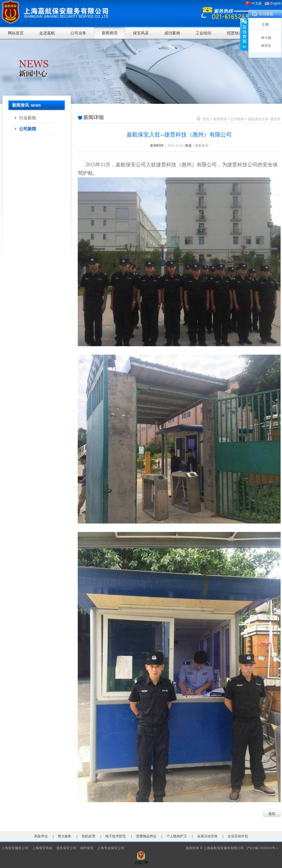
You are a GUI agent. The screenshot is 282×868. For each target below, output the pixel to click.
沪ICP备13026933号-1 (263, 848)
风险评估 (41, 836)
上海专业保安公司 (111, 848)
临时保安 (87, 848)
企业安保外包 (238, 836)
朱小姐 (266, 38)
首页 (206, 119)
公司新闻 (28, 129)
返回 (272, 814)
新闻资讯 (110, 33)
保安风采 (141, 33)
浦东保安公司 (66, 848)
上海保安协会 (42, 848)
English (276, 3)
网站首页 (16, 33)
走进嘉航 (47, 33)
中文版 (257, 3)
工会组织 (203, 33)
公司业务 (78, 33)
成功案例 (172, 33)
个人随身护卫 (177, 836)
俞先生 (266, 46)
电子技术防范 (116, 836)
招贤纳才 (235, 33)
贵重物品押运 (146, 836)
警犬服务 (65, 836)
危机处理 (88, 836)
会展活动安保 (207, 836)
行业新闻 (28, 118)
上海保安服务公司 (15, 848)
